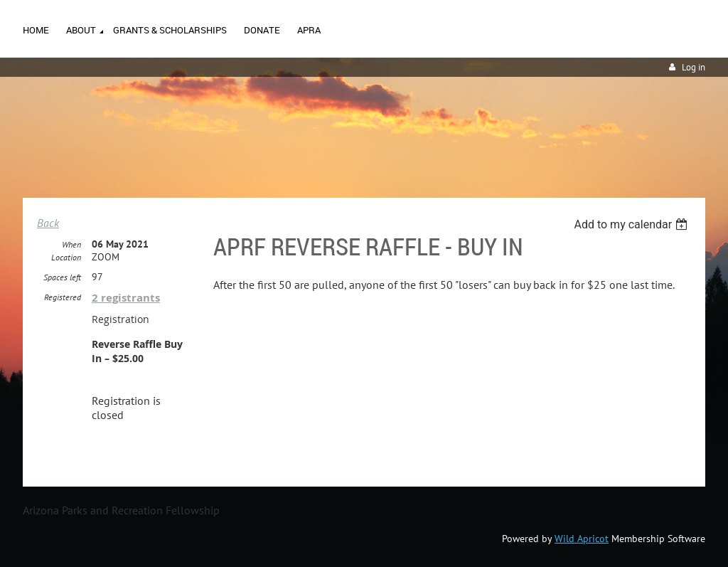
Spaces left (62, 277)
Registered (63, 297)
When (71, 244)
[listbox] (632, 224)
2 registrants (126, 298)
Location (66, 257)
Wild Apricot (582, 539)
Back (48, 223)
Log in (694, 67)
